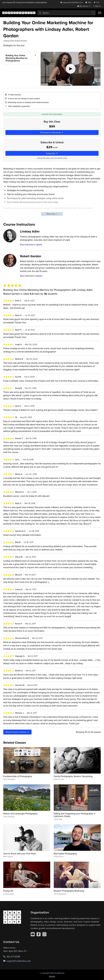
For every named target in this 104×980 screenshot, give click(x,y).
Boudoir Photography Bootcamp (69, 891)
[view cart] (97, 2)
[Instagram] (44, 934)
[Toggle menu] (100, 13)
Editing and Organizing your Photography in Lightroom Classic (75, 815)
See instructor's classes (31, 244)
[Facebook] (39, 934)
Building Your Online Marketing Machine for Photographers (17, 58)
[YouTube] (33, 934)
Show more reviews (17, 732)
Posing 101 (8, 891)
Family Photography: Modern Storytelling (73, 776)
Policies (52, 976)
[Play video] (71, 69)
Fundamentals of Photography (18, 776)
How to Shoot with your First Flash (20, 854)
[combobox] (66, 13)
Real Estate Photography (65, 854)
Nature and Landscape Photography (20, 813)
